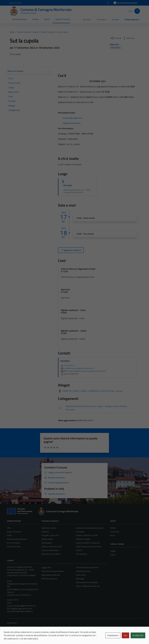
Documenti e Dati (14, 546)
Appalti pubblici (47, 539)
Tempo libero (101, 19)
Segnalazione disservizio (51, 575)
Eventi (113, 555)
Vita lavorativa (81, 554)
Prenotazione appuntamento (53, 571)
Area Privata (12, 623)
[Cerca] (137, 11)
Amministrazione (19, 19)
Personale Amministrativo (17, 539)
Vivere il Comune (63, 19)
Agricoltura (87, 19)
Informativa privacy (83, 571)
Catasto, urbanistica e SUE (52, 546)
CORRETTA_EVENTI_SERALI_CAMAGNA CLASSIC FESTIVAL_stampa (92, 391)
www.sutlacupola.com (72, 118)
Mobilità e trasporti (83, 539)
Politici (9, 535)
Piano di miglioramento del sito (88, 586)
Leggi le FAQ (46, 567)
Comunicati (115, 532)
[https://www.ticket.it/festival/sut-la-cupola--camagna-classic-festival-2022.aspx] (98, 408)
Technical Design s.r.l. (23, 637)
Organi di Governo (14, 532)
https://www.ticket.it (72, 123)
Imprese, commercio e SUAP (87, 535)
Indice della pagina (29, 71)
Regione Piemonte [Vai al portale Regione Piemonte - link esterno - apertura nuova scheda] (15, 3)
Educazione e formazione (51, 554)
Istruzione (115, 19)
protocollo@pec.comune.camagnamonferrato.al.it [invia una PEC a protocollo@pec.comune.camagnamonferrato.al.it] (87, 371)
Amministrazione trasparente (87, 567)
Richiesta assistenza (49, 579)
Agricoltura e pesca (49, 528)
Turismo (79, 550)
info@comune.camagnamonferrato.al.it (22, 584)
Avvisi (113, 535)
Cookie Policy (81, 575)
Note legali (80, 579)
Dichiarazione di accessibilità (87, 582)
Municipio (68, 185)
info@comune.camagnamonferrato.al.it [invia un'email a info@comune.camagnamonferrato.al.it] (77, 368)
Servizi (47, 19)
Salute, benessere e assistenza (88, 543)
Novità (35, 19)
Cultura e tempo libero (50, 550)
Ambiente (45, 532)
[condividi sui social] (116, 38)
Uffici (9, 528)
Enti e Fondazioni (14, 543)
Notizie (113, 528)
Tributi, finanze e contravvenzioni (89, 546)
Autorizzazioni (47, 543)
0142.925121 (68, 365)
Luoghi (113, 551)
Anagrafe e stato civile (50, 535)
